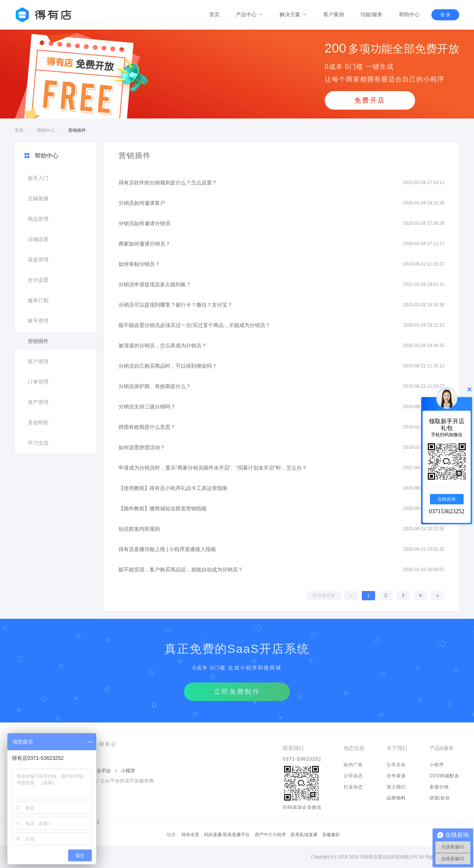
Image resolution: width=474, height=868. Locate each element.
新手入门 (38, 178)
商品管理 (38, 219)
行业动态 (353, 787)
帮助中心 (409, 14)
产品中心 (250, 14)
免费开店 (370, 100)
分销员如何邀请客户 (142, 203)
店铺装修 (38, 198)
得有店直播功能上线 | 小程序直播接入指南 (167, 549)
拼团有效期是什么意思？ (147, 427)
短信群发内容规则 (139, 529)
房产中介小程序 (270, 835)
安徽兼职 (331, 835)
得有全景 (190, 835)
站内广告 (353, 765)
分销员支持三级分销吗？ (147, 407)
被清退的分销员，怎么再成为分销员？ (163, 345)
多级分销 (439, 787)
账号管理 (38, 321)
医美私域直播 (304, 835)
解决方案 (293, 14)
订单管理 (38, 382)
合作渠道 (396, 776)
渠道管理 (38, 260)
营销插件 (38, 341)
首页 (214, 14)
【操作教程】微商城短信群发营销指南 (163, 508)
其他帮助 (38, 423)
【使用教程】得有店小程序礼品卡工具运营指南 (173, 488)
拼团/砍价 (440, 798)
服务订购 (38, 300)
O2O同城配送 (444, 776)
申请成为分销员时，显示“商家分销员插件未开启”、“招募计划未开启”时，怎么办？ (213, 468)
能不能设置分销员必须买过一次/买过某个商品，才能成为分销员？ (194, 325)
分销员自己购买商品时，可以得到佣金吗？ (168, 366)
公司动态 (353, 776)
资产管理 (38, 402)
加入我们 (396, 787)
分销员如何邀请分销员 (144, 223)
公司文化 (396, 765)
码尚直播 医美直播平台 (227, 835)
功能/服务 (371, 14)
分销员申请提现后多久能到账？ (155, 284)
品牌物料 (396, 798)
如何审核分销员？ (139, 264)
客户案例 (334, 14)
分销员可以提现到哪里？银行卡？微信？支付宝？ (176, 305)
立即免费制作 (237, 692)
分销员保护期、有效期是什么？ (155, 386)
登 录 (445, 15)
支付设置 (38, 280)
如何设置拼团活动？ (142, 447)
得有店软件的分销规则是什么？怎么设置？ (168, 183)
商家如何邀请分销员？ (144, 244)
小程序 (437, 765)
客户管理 (38, 361)
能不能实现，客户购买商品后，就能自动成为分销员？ (181, 570)
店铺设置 (38, 239)
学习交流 (38, 443)
